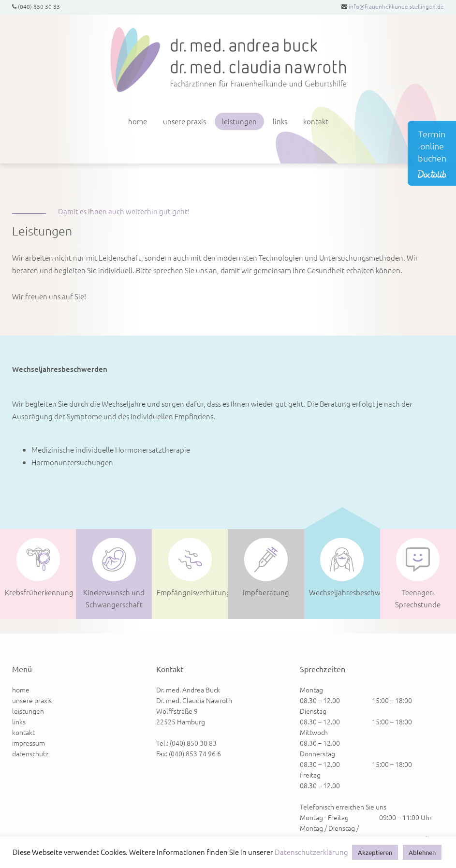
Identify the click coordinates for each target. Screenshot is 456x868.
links (280, 121)
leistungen (239, 121)
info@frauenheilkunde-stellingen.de (396, 6)
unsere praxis (184, 121)
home (138, 121)
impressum (29, 743)
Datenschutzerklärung (311, 852)
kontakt (316, 121)
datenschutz (30, 753)
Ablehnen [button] (422, 852)
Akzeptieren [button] (375, 852)
